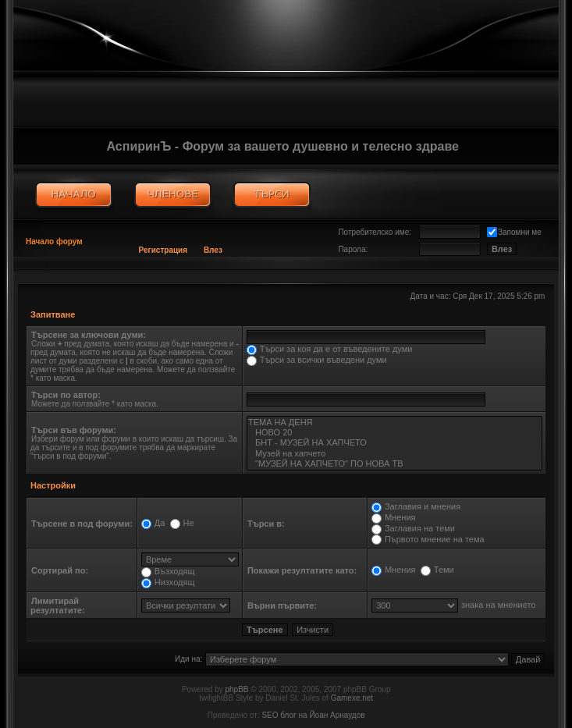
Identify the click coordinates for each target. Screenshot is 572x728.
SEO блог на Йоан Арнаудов (313, 715)
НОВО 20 (394, 433)
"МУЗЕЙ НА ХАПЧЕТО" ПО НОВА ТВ (394, 464)
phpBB (237, 689)
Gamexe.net (352, 698)
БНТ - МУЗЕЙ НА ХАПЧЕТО (394, 443)
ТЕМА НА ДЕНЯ (394, 423)
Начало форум (54, 241)
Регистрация (163, 250)
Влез (213, 250)
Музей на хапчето (394, 454)
